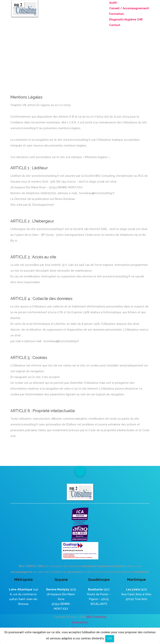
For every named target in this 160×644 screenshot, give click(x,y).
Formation (117, 14)
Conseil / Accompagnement (129, 8)
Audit (113, 3)
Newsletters (80, 622)
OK (110, 639)
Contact (115, 25)
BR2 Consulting (96, 617)
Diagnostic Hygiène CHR (126, 19)
